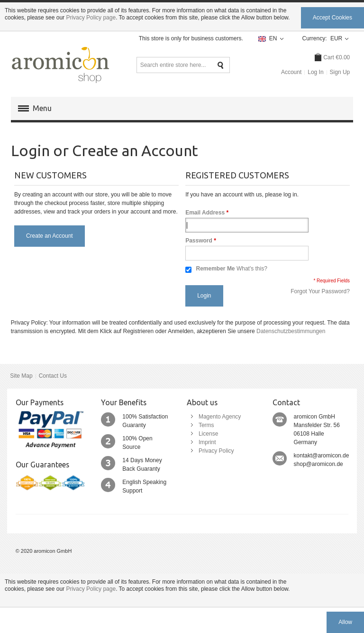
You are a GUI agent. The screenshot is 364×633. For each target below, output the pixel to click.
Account (291, 72)
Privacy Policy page (91, 18)
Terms (206, 425)
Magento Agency (220, 417)
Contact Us (53, 376)
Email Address (205, 213)
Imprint (207, 442)
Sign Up (340, 72)
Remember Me (216, 269)
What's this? (252, 269)
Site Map (21, 376)
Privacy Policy (216, 451)
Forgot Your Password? (320, 291)
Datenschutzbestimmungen (291, 331)
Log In (315, 72)
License (208, 434)
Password (199, 241)
